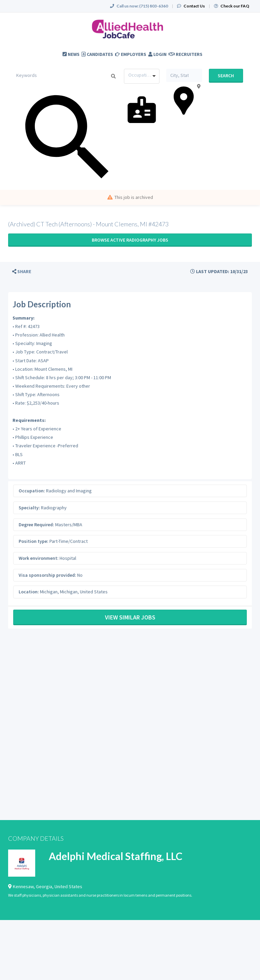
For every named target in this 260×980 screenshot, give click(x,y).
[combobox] (142, 76)
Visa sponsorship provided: (47, 575)
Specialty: (29, 508)
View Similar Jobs (130, 617)
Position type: (34, 541)
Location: (29, 592)
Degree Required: (36, 525)
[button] (22, 272)
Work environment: (39, 558)
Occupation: (32, 491)
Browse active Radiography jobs (130, 240)
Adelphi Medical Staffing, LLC (116, 856)
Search (226, 76)
